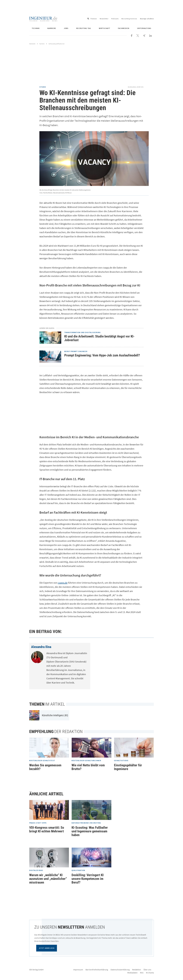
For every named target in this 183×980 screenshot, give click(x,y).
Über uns (147, 970)
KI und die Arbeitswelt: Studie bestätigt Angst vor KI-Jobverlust (99, 338)
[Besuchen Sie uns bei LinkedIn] (151, 35)
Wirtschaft (105, 28)
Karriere (52, 28)
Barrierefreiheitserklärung (97, 970)
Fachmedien (124, 28)
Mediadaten (132, 973)
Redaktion (137, 970)
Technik (36, 28)
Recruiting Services (129, 19)
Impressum (78, 970)
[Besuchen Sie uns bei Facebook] (132, 35)
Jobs (66, 28)
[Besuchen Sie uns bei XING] (144, 35)
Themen (94, 19)
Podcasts (115, 19)
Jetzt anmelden (47, 948)
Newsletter (104, 19)
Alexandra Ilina (41, 647)
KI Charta (150, 973)
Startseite (32, 44)
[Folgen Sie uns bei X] (138, 35)
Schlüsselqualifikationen (57, 44)
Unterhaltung (144, 28)
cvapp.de (63, 583)
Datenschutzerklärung (120, 970)
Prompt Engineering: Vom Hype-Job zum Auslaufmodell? (102, 355)
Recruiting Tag (84, 28)
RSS (142, 973)
